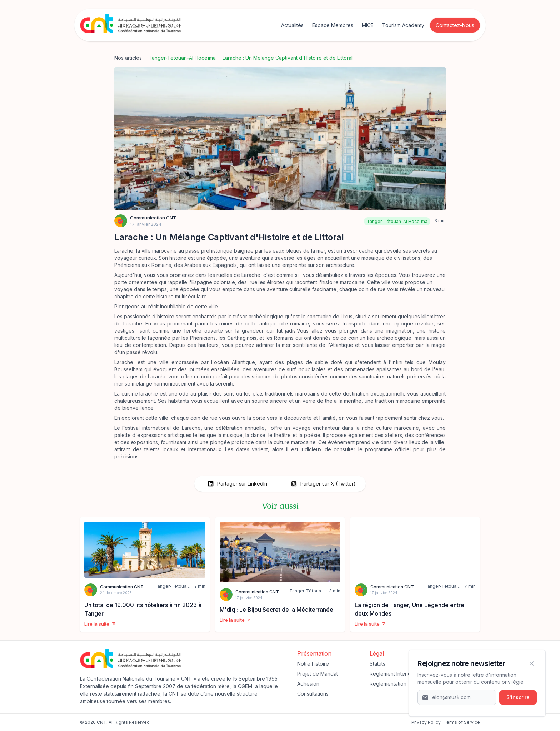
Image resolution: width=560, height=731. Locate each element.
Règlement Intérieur (393, 674)
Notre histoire (313, 664)
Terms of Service (462, 722)
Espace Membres (333, 25)
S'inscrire (518, 697)
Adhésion (308, 684)
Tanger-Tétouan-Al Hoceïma (182, 58)
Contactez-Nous (455, 25)
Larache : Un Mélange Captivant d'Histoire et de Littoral (287, 58)
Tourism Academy (403, 25)
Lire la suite (100, 624)
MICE (368, 25)
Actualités (292, 25)
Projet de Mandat (317, 674)
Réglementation (388, 684)
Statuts (377, 664)
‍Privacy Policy (426, 722)
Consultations (313, 694)
